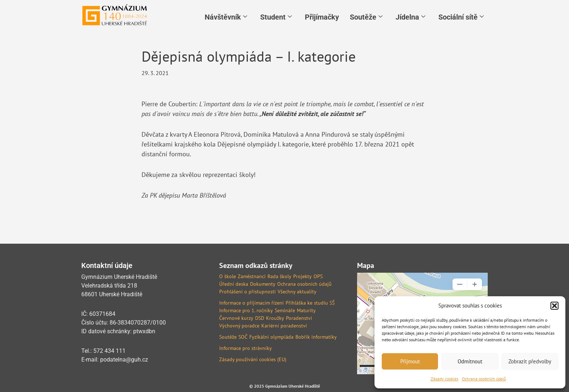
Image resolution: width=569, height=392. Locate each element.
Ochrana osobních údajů (484, 379)
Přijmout (410, 361)
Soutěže (366, 17)
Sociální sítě (461, 17)
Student (276, 17)
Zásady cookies (445, 379)
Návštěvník (226, 17)
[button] (554, 306)
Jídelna (410, 17)
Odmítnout (470, 361)
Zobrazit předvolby (530, 361)
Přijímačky (322, 17)
